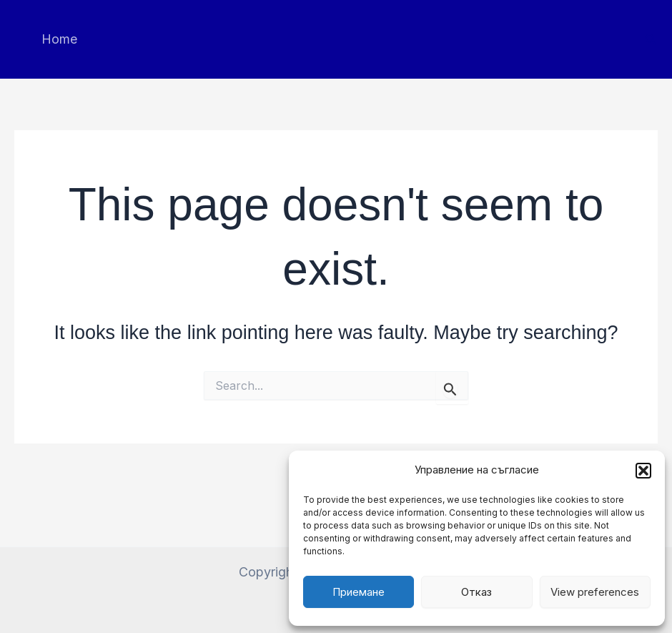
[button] (643, 471)
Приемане (359, 592)
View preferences (595, 592)
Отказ (476, 592)
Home (59, 39)
